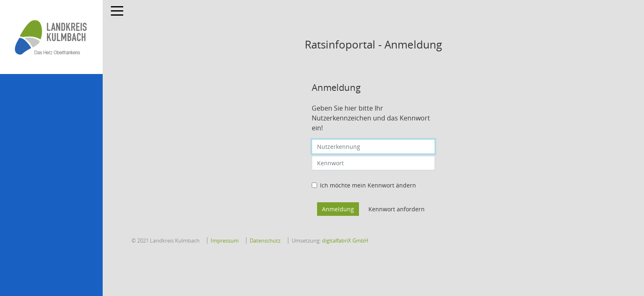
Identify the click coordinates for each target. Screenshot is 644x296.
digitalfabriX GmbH (345, 240)
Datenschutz (265, 240)
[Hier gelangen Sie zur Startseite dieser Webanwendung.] (51, 37)
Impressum (225, 240)
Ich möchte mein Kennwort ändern (368, 185)
